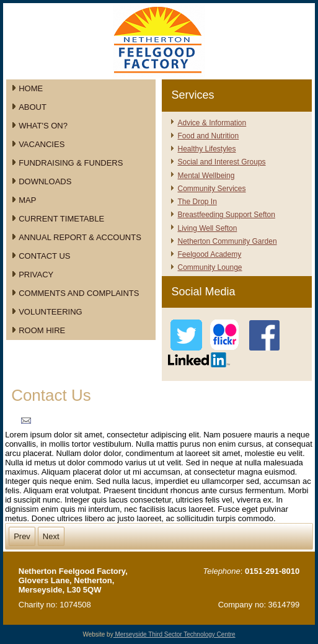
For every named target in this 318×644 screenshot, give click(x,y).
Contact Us (44, 256)
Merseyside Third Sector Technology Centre (174, 634)
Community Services (211, 189)
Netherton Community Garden (227, 241)
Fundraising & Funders (71, 163)
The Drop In (197, 202)
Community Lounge (210, 267)
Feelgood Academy (209, 254)
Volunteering (51, 312)
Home (31, 88)
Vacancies (42, 144)
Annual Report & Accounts (80, 237)
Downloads (45, 181)
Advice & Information (212, 123)
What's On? (43, 126)
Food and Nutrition (208, 136)
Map (27, 200)
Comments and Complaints (79, 293)
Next (51, 536)
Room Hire (42, 330)
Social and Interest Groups (221, 162)
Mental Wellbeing (206, 176)
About (33, 107)
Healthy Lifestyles (206, 149)
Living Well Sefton (207, 228)
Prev (22, 536)
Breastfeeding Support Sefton (226, 215)
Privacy (36, 275)
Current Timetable (61, 219)
